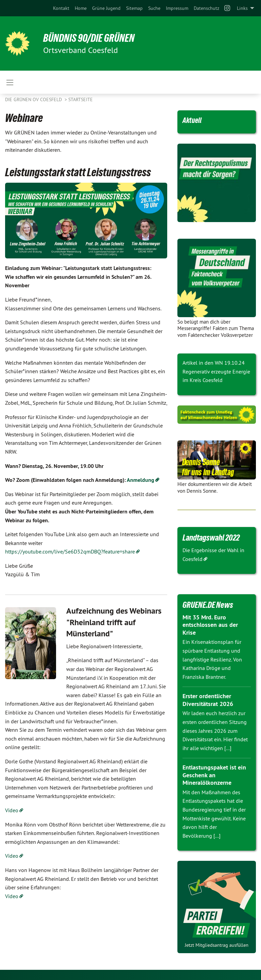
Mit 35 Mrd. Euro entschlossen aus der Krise (210, 625)
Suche (154, 8)
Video (12, 810)
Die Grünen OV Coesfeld (34, 99)
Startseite (81, 99)
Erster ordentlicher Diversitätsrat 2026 (208, 700)
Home (81, 8)
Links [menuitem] (242, 8)
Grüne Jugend (106, 8)
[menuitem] (61, 8)
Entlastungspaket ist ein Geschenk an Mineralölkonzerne (214, 775)
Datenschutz (206, 8)
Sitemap (134, 8)
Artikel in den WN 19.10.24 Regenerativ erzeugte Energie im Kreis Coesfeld (216, 371)
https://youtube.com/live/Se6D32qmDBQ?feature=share (70, 551)
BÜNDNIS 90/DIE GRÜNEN (89, 38)
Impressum (177, 8)
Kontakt (61, 8)
